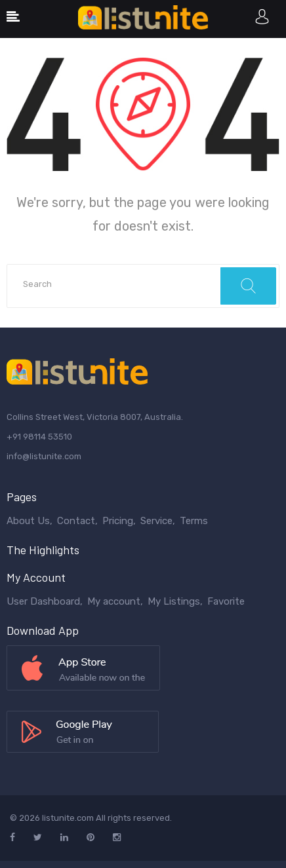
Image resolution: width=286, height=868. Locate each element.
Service (156, 521)
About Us (28, 521)
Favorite (226, 601)
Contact (76, 521)
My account (114, 601)
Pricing (118, 521)
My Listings (174, 601)
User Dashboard (43, 601)
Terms (194, 521)
